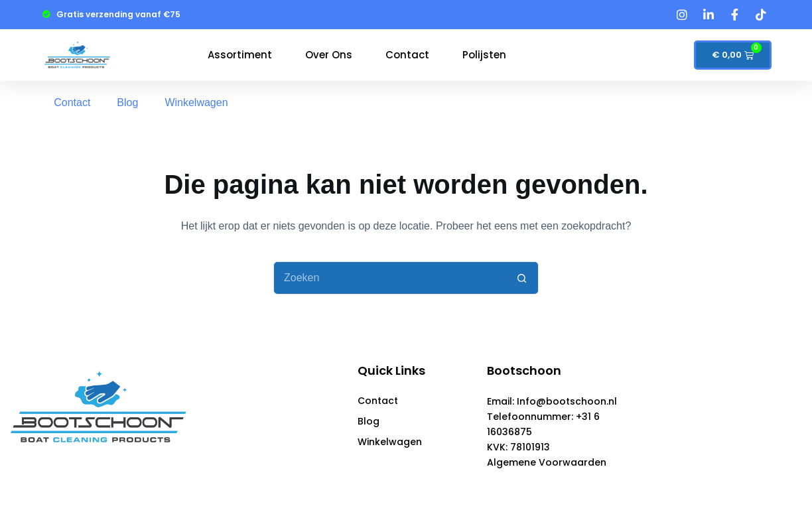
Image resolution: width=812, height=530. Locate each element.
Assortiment (240, 55)
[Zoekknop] (522, 278)
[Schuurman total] (697, 416)
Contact (407, 55)
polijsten (484, 55)
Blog (127, 102)
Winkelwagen (196, 102)
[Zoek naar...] (389, 278)
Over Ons (329, 55)
